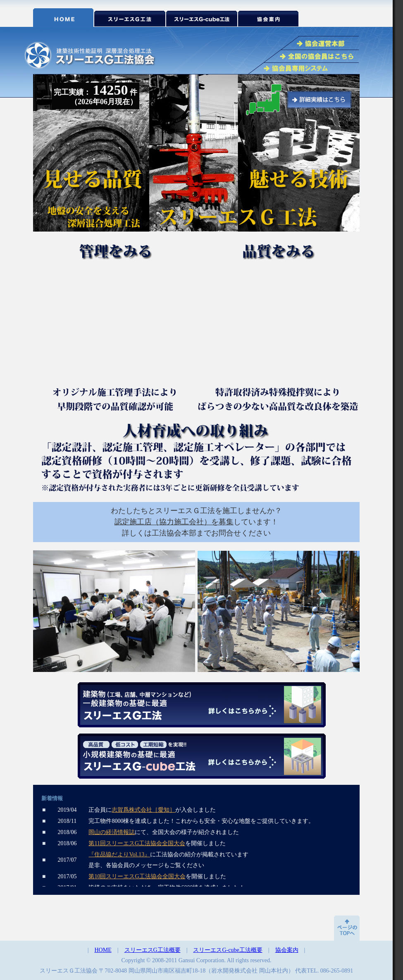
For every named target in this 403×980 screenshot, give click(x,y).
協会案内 (287, 950)
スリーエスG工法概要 (153, 950)
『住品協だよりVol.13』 (119, 855)
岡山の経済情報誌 (112, 832)
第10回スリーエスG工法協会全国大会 (137, 876)
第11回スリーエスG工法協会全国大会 (137, 843)
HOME (103, 950)
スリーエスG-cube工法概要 (228, 950)
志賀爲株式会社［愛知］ (143, 810)
